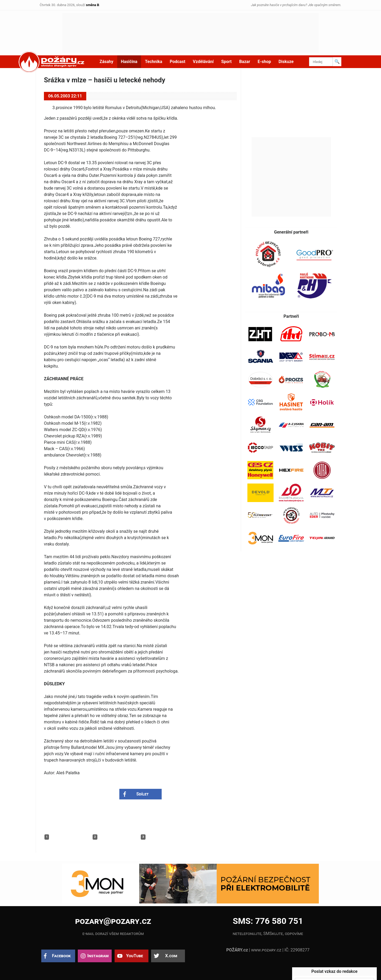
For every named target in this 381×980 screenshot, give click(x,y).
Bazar (245, 62)
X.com (171, 956)
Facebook (62, 956)
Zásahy (106, 62)
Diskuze (286, 62)
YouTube (135, 956)
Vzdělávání (203, 62)
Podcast (178, 62)
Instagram (98, 956)
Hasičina (129, 62)
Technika (154, 62)
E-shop (264, 62)
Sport (226, 62)
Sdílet (142, 794)
